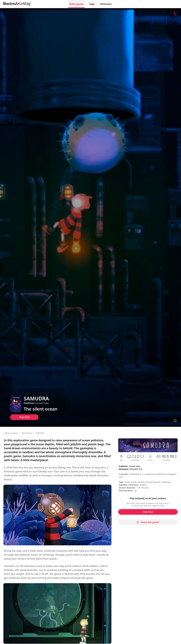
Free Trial (24, 417)
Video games (77, 4)
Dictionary (106, 4)
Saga (92, 4)
